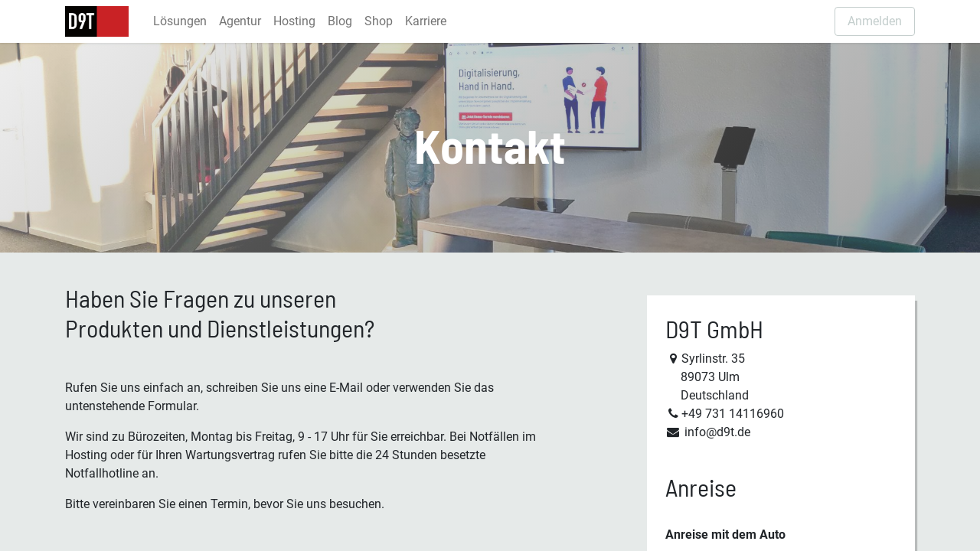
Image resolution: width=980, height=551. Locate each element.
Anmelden (875, 21)
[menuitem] (180, 21)
